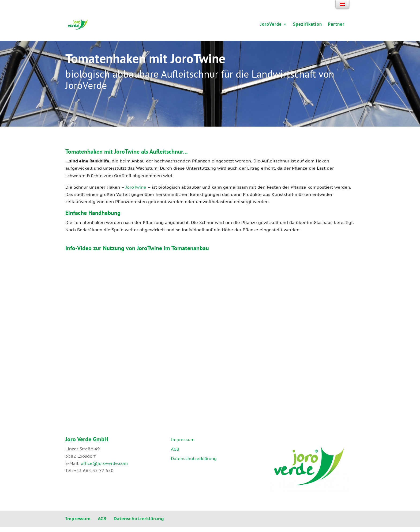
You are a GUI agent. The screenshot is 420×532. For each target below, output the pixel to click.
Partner (336, 25)
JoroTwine (136, 187)
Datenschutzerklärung (194, 458)
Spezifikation (307, 25)
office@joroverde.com (104, 463)
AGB (175, 449)
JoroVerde (270, 25)
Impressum (183, 439)
